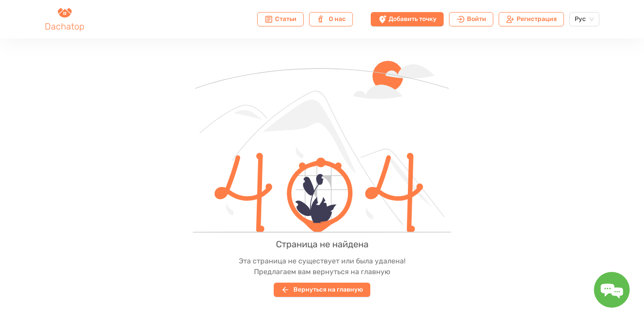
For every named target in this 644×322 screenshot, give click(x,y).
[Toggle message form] (612, 290)
